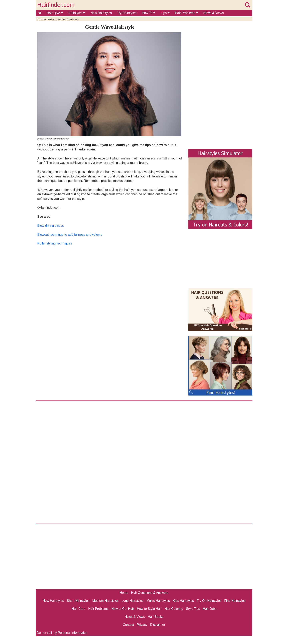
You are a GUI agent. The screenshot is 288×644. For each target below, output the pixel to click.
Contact (128, 625)
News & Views (214, 13)
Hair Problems (186, 13)
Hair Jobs (210, 609)
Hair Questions (49, 19)
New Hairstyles (101, 13)
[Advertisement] (110, 289)
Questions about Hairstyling (67, 19)
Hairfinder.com (56, 5)
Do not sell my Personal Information (62, 633)
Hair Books (156, 617)
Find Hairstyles (235, 601)
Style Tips (193, 609)
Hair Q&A (55, 13)
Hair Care (78, 609)
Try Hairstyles (127, 13)
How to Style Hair (149, 609)
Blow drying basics (51, 226)
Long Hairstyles (133, 601)
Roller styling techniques (55, 243)
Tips (165, 13)
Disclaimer (158, 625)
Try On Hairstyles (209, 601)
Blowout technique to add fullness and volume (70, 235)
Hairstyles (77, 13)
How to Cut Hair (123, 609)
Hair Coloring (174, 609)
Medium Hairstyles (105, 601)
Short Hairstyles (78, 601)
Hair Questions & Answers (150, 593)
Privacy (142, 625)
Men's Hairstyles (158, 601)
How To (148, 13)
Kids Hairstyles (183, 601)
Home (39, 19)
